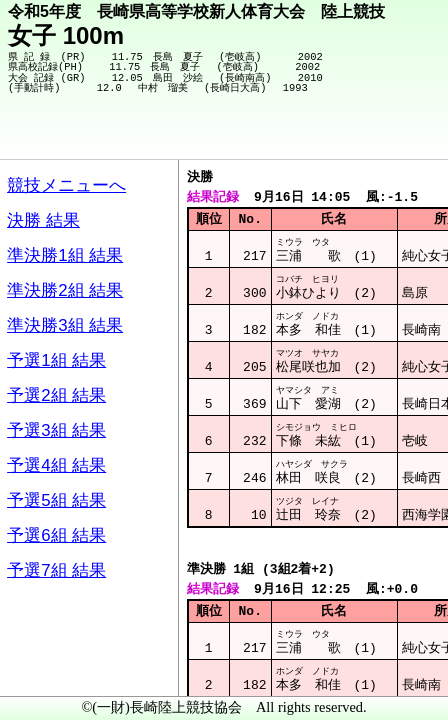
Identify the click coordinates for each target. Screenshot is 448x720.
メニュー (56, 669)
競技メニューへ (363, 131)
